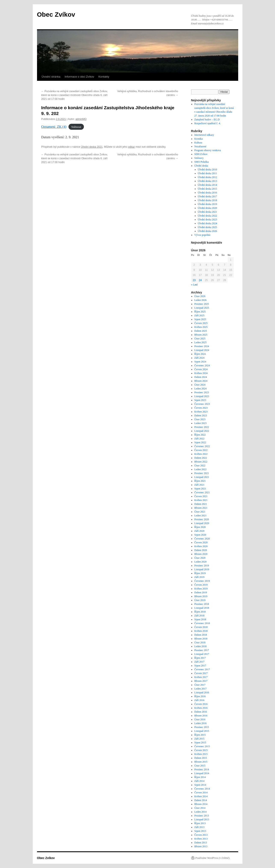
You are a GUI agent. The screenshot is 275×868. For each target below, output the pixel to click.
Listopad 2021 (202, 477)
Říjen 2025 (200, 312)
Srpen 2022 (200, 442)
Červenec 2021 (202, 492)
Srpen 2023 (200, 400)
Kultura (198, 143)
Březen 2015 (201, 762)
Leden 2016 (200, 723)
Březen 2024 (201, 381)
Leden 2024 (200, 389)
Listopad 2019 (202, 569)
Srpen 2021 (200, 489)
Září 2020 (199, 531)
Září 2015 (199, 739)
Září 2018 (199, 616)
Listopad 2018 (202, 608)
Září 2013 (199, 827)
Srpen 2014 (200, 785)
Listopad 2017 (202, 654)
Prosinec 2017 (202, 650)
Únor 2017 (200, 685)
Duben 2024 (201, 377)
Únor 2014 (200, 808)
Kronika (198, 139)
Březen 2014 (201, 804)
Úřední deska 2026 (207, 231)
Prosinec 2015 (202, 727)
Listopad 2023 (202, 396)
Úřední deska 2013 (207, 181)
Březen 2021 (201, 508)
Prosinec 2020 (202, 519)
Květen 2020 (201, 546)
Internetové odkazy (204, 135)
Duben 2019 (201, 592)
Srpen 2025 (200, 319)
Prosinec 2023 (202, 392)
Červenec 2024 (202, 365)
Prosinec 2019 (202, 566)
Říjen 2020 (200, 527)
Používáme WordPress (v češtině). (213, 858)
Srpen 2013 (200, 831)
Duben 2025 (201, 331)
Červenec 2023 (202, 404)
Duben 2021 (201, 504)
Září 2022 (199, 439)
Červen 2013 (201, 835)
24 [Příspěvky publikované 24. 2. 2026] (200, 280)
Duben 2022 (201, 458)
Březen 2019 (201, 596)
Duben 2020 (201, 550)
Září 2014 (199, 781)
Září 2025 (199, 315)
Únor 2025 (200, 339)
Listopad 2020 (202, 523)
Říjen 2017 (200, 658)
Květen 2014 (201, 796)
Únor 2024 (200, 385)
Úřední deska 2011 (207, 173)
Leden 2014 (200, 812)
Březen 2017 (201, 681)
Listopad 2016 (202, 693)
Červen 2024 (201, 369)
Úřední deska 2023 (207, 220)
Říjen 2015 (200, 735)
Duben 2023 (201, 416)
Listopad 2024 (202, 350)
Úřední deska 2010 (207, 169)
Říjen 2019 (200, 573)
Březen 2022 (201, 462)
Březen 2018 (201, 639)
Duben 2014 (201, 800)
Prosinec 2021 (202, 473)
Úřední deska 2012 (207, 177)
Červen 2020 (201, 542)
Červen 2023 (201, 408)
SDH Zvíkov (201, 154)
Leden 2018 (200, 646)
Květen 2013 (201, 839)
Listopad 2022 (202, 431)
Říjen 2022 (200, 435)
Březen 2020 (201, 554)
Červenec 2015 (202, 746)
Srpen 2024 (200, 362)
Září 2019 (199, 577)
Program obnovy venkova (208, 150)
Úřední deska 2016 (207, 193)
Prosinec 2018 (202, 604)
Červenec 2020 (202, 539)
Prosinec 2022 (202, 427)
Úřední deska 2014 (207, 185)
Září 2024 (199, 358)
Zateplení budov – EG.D (207, 119)
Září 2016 (199, 700)
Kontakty (104, 77)
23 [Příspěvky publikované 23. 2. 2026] (194, 280)
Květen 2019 (201, 589)
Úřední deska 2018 (207, 200)
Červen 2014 (201, 793)
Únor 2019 (200, 600)
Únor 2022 (200, 466)
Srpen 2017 (200, 666)
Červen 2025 (201, 323)
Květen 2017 (201, 677)
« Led (194, 285)
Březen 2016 (201, 716)
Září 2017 (199, 662)
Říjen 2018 (200, 612)
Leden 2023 (200, 423)
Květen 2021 (201, 500)
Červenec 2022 (202, 446)
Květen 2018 (201, 631)
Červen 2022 (201, 450)
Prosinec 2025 (202, 304)
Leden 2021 (200, 516)
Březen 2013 (201, 846)
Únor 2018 (200, 643)
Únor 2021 (200, 512)
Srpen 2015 (200, 743)
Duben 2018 (201, 635)
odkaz (131, 147)
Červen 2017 (201, 673)
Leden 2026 (200, 300)
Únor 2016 (200, 719)
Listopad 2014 (202, 773)
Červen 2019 (201, 585)
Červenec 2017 (202, 669)
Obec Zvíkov (56, 14)
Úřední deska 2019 (207, 204)
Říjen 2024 (200, 354)
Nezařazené (200, 146)
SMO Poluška (201, 162)
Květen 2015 (201, 754)
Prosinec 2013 (202, 816)
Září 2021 (199, 485)
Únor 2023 (200, 419)
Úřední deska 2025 (207, 227)
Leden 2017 (200, 689)
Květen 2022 (201, 454)
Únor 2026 (200, 296)
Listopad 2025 (202, 308)
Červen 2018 (201, 627)
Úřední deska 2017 (207, 196)
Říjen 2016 (200, 696)
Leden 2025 (200, 342)
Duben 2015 (201, 758)
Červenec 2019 (202, 581)
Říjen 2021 (200, 481)
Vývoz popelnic (202, 235)
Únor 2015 (200, 766)
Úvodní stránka (51, 77)
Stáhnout (76, 127)
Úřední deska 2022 (207, 216)
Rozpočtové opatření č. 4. (207, 123)
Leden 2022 (200, 469)
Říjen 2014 (200, 777)
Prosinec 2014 (202, 769)
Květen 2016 (201, 708)
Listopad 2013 (202, 819)
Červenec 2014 (202, 789)
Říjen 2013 (200, 823)
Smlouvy (199, 158)
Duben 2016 (201, 712)
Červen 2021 (201, 496)
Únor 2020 (200, 558)
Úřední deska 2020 (207, 208)
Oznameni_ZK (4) (54, 127)
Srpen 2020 (200, 535)
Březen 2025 (201, 335)
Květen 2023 (201, 412)
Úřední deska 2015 (207, 189)
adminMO (81, 119)
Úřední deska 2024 (207, 223)
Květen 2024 (201, 373)
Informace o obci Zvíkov (79, 77)
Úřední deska (201, 166)
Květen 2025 (201, 327)
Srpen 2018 (200, 619)
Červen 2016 (201, 704)
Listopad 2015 (202, 731)
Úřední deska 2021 (92, 147)
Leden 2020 (200, 562)
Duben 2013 (201, 843)
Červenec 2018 (202, 623)
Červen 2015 (201, 750)
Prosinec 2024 (202, 346)
